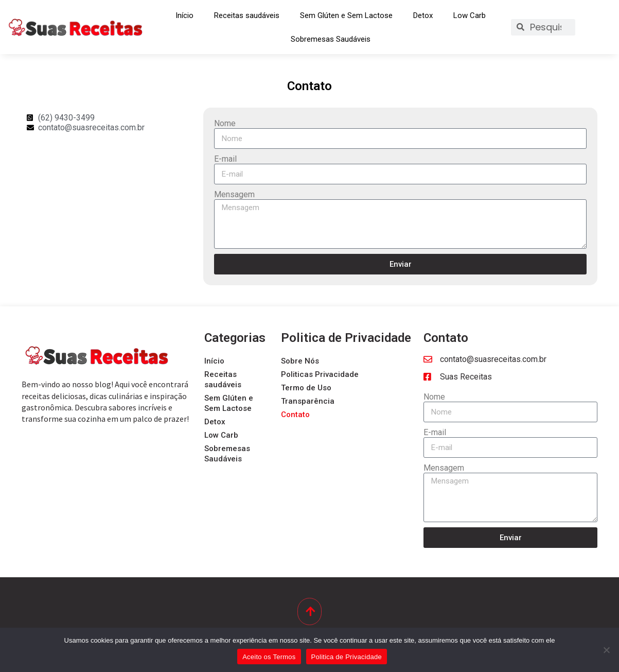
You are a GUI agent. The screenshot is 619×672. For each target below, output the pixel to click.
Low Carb (470, 15)
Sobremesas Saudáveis (331, 39)
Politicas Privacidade (320, 374)
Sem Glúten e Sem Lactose (346, 15)
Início (184, 15)
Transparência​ (308, 401)
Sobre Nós (300, 361)
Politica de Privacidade (347, 657)
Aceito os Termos (269, 657)
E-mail (225, 159)
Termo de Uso (306, 388)
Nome (225, 123)
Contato (295, 415)
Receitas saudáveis (247, 15)
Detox (423, 15)
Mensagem (234, 194)
